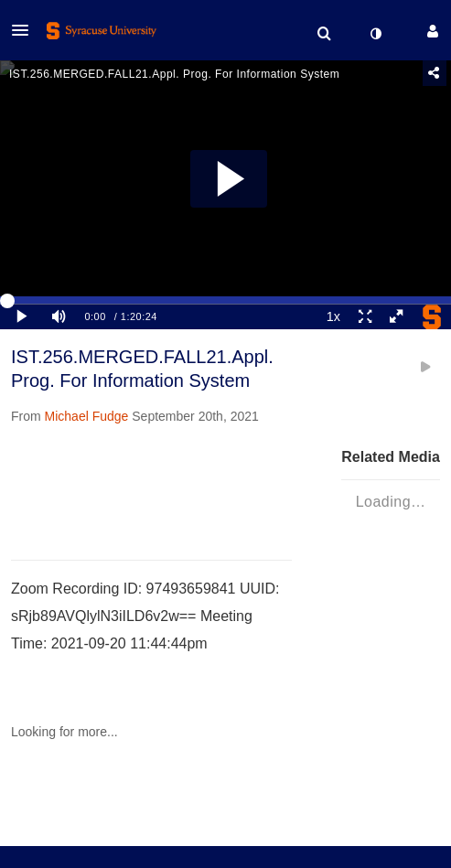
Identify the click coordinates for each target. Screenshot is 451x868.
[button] (26, 30)
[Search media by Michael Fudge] (87, 416)
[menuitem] (324, 34)
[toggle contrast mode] (375, 34)
